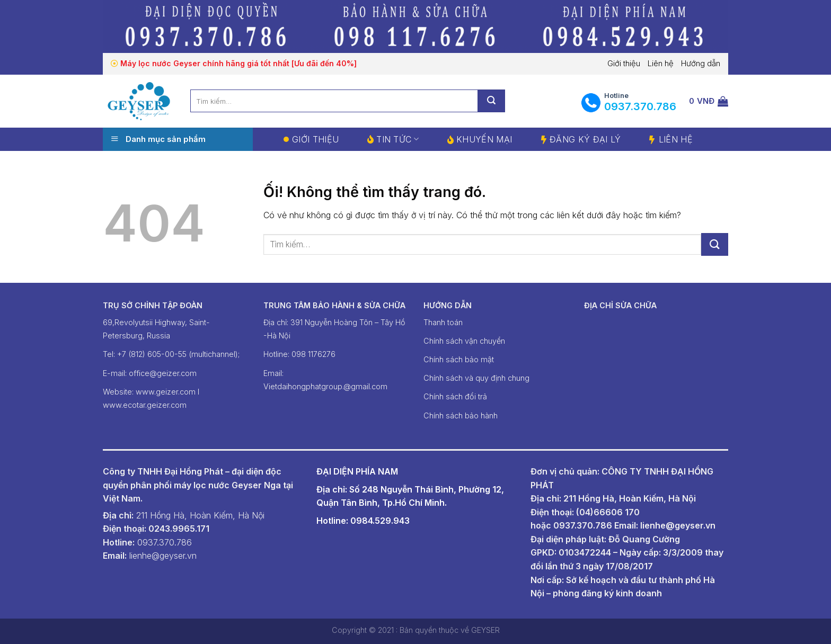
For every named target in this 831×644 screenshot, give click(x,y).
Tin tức (397, 139)
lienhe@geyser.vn (678, 525)
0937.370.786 (583, 525)
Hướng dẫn (701, 63)
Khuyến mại (484, 139)
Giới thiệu (624, 63)
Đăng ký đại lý (585, 139)
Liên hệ (661, 63)
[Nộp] (715, 244)
